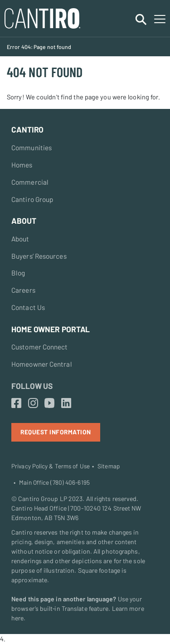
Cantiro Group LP (43, 499)
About (20, 239)
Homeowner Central (42, 364)
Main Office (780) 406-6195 (54, 482)
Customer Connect (40, 347)
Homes (22, 165)
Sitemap (109, 466)
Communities (32, 147)
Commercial (30, 182)
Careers (23, 290)
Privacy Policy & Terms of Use (51, 466)
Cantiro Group (32, 199)
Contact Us (28, 307)
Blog (18, 273)
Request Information (56, 432)
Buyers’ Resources (39, 256)
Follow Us (32, 386)
